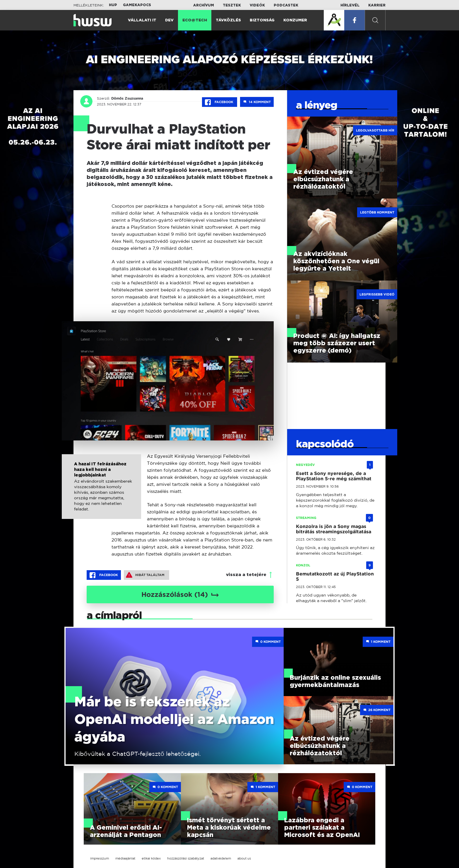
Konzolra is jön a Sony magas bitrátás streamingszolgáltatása (334, 529)
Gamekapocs (137, 5)
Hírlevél (350, 5)
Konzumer (295, 20)
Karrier (377, 5)
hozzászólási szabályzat (186, 858)
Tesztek (232, 5)
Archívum (204, 5)
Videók (257, 5)
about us (244, 858)
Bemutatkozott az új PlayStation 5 (335, 576)
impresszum (100, 858)
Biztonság (262, 20)
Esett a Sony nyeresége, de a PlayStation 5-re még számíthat (334, 476)
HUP (113, 5)
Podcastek (286, 5)
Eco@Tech (195, 20)
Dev (169, 20)
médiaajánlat (125, 858)
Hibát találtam (145, 575)
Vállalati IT (142, 20)
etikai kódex (151, 858)
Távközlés (228, 20)
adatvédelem (221, 858)
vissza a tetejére (246, 575)
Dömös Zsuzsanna (127, 98)
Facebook (220, 102)
